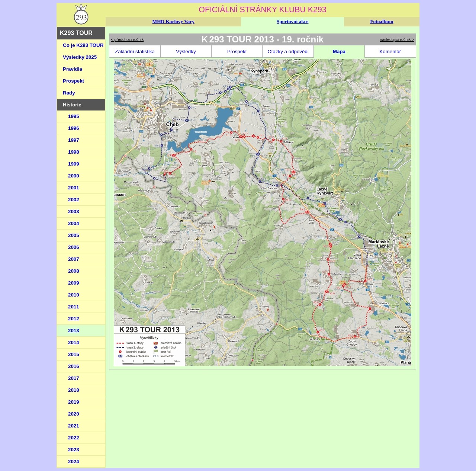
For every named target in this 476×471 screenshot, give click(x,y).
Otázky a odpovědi (288, 52)
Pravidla (73, 69)
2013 (74, 331)
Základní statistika (135, 52)
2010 (74, 295)
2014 (74, 342)
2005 (74, 235)
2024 (74, 462)
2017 (74, 378)
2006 (74, 247)
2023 (74, 450)
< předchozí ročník (127, 39)
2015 (74, 354)
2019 (74, 402)
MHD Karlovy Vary (173, 21)
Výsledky (186, 52)
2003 (74, 212)
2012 (74, 319)
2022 (74, 438)
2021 (74, 426)
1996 (74, 128)
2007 (74, 259)
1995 (74, 116)
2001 (74, 188)
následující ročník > (397, 39)
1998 (74, 152)
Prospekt (73, 81)
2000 (74, 176)
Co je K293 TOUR (83, 45)
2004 (74, 223)
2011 (74, 307)
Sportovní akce (293, 21)
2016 (74, 366)
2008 (74, 271)
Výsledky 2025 (80, 57)
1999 (74, 164)
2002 (74, 200)
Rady (69, 93)
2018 (74, 390)
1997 (74, 140)
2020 (74, 414)
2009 (74, 283)
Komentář (390, 52)
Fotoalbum (382, 21)
